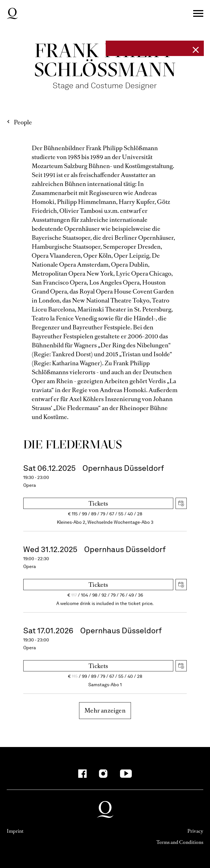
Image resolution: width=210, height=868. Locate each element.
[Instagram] (103, 774)
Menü (198, 13)
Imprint (15, 831)
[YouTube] (126, 774)
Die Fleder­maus (73, 444)
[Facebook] (82, 774)
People (23, 122)
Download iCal (181, 503)
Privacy (195, 831)
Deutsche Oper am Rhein (12, 13)
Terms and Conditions (180, 842)
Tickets (98, 503)
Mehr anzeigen (105, 710)
